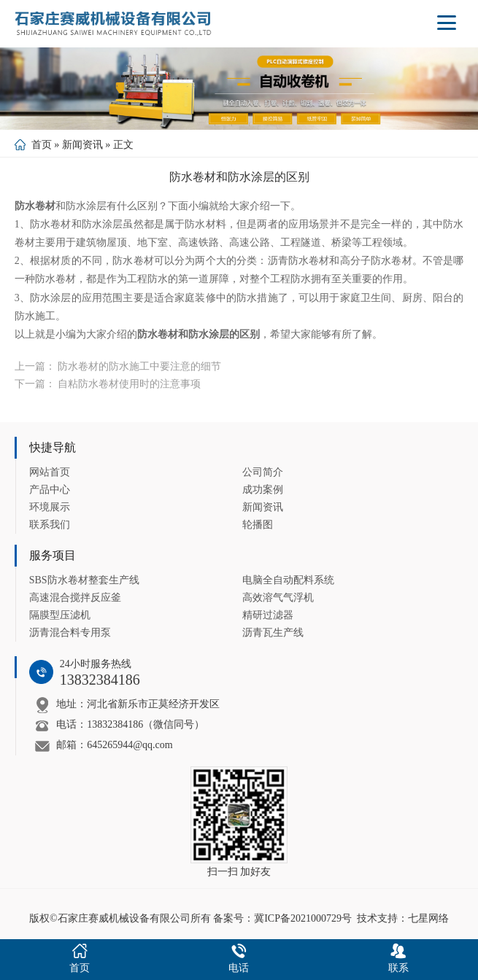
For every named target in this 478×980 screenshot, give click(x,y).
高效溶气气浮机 (278, 598)
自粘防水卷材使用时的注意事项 (129, 384)
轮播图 (258, 525)
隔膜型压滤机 (60, 615)
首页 (42, 145)
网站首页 (50, 472)
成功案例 (263, 490)
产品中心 (50, 490)
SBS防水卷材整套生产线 (84, 580)
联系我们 (50, 525)
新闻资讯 (82, 145)
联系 (398, 957)
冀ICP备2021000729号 (303, 918)
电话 (239, 957)
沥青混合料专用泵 (70, 633)
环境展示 (50, 507)
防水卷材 (35, 206)
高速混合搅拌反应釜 (75, 598)
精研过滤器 (268, 615)
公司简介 (263, 472)
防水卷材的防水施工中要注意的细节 (139, 366)
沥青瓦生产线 (273, 633)
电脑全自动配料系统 (288, 580)
